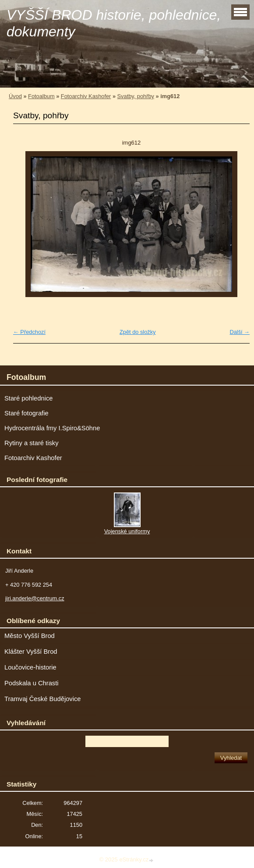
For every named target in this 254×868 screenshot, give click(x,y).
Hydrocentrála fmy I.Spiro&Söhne (52, 428)
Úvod (15, 96)
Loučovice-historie (30, 667)
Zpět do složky (138, 332)
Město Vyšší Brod (30, 636)
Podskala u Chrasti (32, 683)
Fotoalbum (41, 96)
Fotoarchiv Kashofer (86, 96)
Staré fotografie (26, 413)
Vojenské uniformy (127, 531)
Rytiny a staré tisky (32, 443)
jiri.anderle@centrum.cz (35, 598)
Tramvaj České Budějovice (43, 699)
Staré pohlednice (28, 398)
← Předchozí (29, 332)
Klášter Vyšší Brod (31, 652)
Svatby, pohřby (136, 96)
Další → (240, 332)
